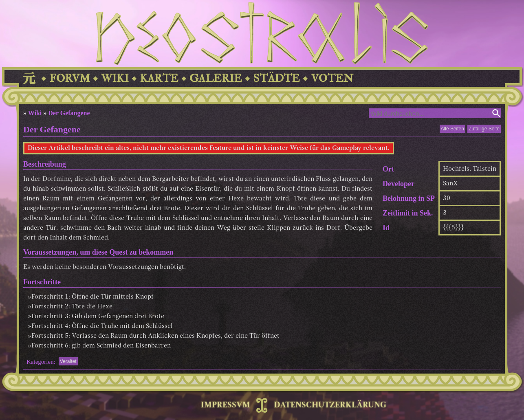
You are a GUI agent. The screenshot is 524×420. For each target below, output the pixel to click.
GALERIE (216, 78)
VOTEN (332, 78)
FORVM (70, 78)
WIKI (115, 78)
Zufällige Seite (484, 129)
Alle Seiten (452, 129)
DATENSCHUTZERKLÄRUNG (330, 405)
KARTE (159, 78)
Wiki (35, 113)
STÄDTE (276, 78)
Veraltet (68, 361)
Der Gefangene (69, 113)
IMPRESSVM (226, 405)
